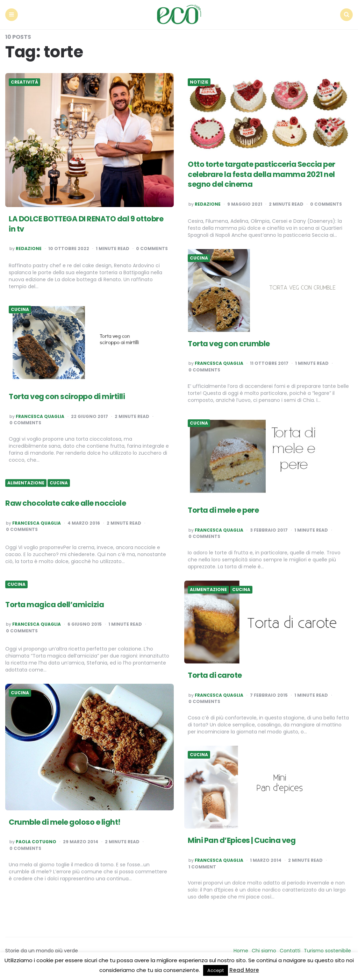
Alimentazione (26, 482)
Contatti (290, 950)
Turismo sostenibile (327, 950)
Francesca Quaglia (219, 362)
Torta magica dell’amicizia (56, 603)
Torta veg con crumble (230, 342)
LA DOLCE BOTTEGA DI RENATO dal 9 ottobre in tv (75, 223)
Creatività (24, 81)
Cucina (199, 257)
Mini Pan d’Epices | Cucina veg (244, 839)
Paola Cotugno (36, 841)
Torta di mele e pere (224, 509)
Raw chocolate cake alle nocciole (67, 502)
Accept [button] (216, 970)
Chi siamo (264, 950)
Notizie (199, 81)
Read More (244, 970)
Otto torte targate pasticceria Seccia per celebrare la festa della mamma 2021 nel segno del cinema (265, 173)
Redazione (29, 248)
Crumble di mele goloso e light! (66, 821)
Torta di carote (216, 674)
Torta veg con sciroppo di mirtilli (69, 395)
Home (241, 950)
